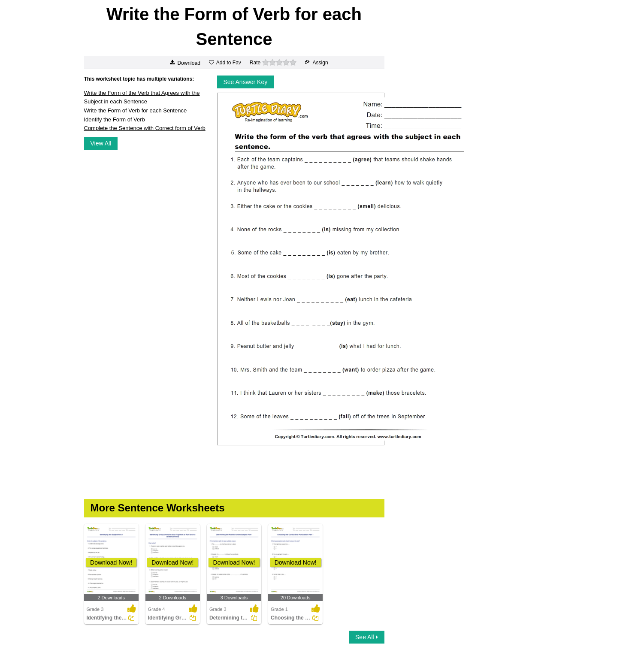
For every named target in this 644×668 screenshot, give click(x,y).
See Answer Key (246, 82)
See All (366, 637)
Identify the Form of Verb (115, 119)
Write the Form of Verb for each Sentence (136, 110)
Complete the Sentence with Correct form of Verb (145, 128)
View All (101, 143)
